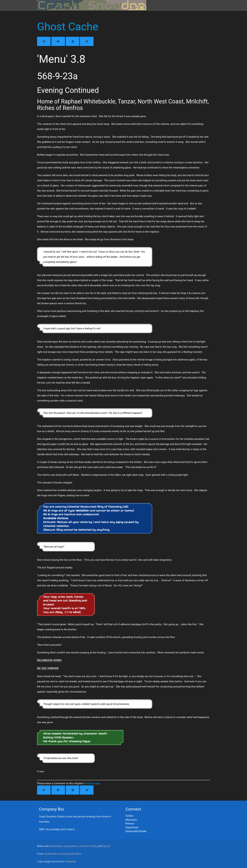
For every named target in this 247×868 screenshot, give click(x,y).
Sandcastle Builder (136, 831)
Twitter (129, 816)
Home (204, 5)
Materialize (56, 846)
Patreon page (92, 783)
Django (106, 846)
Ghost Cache (68, 27)
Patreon (130, 823)
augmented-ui (71, 846)
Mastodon (131, 819)
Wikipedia (71, 861)
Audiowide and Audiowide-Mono (63, 853)
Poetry (93, 846)
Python (84, 846)
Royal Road (132, 827)
